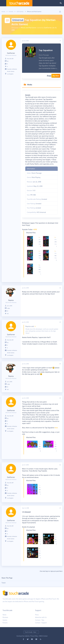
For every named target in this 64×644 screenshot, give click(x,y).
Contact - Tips (40, 620)
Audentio (27, 636)
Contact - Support (41, 623)
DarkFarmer (48, 28)
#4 (60, 364)
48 (8, 314)
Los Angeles (10, 74)
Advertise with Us (41, 617)
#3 (60, 322)
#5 (60, 398)
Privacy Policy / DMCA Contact (39, 636)
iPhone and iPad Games (29, 28)
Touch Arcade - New (30, 632)
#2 (60, 288)
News (4, 615)
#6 (60, 465)
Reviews (5, 617)
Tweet (4, 583)
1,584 (8, 308)
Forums (5, 623)
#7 (60, 508)
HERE (35, 229)
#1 (60, 41)
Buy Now (56, 76)
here (56, 428)
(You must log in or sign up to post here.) (51, 571)
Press (37, 615)
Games (5, 620)
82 (8, 61)
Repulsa (11, 300)
